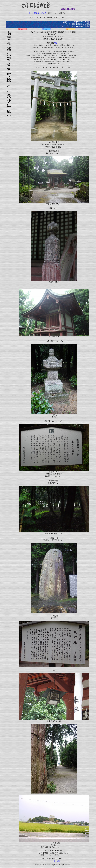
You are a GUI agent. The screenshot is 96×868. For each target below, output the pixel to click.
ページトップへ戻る (53, 861)
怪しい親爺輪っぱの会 (38, 13)
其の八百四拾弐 (68, 9)
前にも (57, 43)
